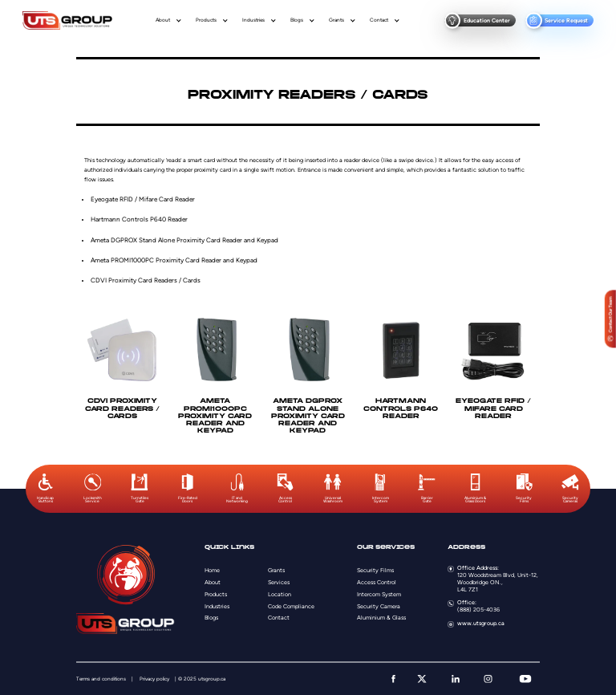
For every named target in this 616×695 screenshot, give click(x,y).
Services (279, 582)
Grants (336, 20)
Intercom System (379, 594)
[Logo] (67, 20)
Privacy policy (154, 679)
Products (206, 20)
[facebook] (393, 679)
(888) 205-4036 (478, 610)
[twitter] (422, 679)
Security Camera (379, 606)
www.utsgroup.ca (481, 623)
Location (280, 594)
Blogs (297, 20)
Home (212, 570)
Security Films (375, 570)
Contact (379, 20)
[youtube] (525, 679)
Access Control (377, 582)
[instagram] (488, 679)
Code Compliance (291, 606)
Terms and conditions (101, 679)
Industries (253, 20)
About (163, 20)
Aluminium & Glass (381, 618)
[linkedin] (456, 679)
